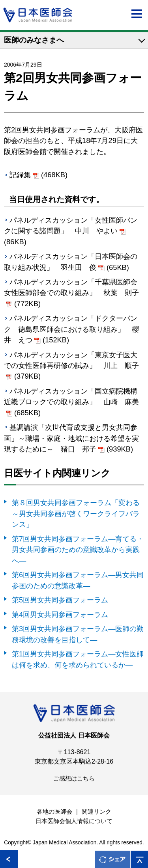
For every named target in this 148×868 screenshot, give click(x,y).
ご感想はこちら (74, 779)
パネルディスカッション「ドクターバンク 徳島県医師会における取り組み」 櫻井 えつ (71, 329)
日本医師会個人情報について (74, 821)
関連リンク (96, 812)
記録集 (20, 175)
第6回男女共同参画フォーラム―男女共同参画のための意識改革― (78, 580)
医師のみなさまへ (34, 40)
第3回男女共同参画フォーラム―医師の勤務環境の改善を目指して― (78, 634)
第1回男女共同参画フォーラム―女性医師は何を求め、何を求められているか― (78, 659)
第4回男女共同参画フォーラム (60, 614)
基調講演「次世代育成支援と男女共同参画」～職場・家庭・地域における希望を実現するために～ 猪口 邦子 (71, 438)
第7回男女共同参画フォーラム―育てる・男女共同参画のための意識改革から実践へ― (78, 550)
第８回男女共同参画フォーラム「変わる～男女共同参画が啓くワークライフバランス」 (76, 513)
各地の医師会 (54, 812)
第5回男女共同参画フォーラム (60, 600)
